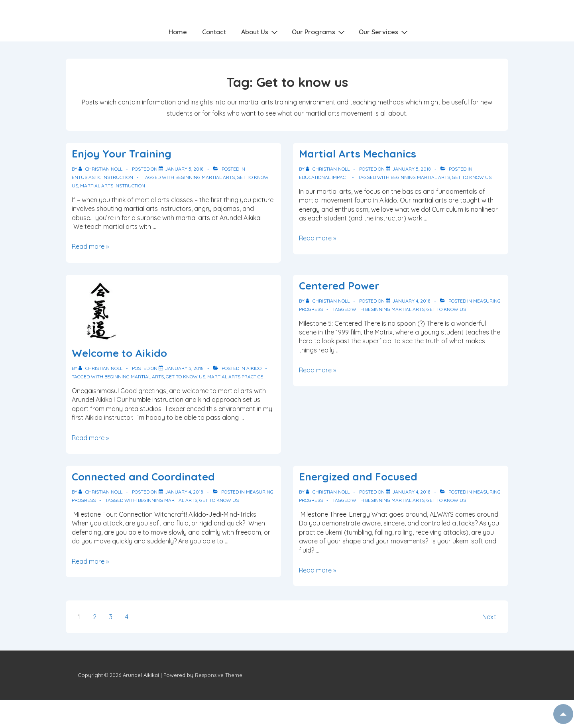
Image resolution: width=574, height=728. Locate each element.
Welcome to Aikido (119, 353)
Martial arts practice (235, 377)
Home (178, 32)
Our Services (384, 31)
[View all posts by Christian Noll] (101, 169)
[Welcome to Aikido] (184, 368)
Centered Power (339, 286)
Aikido (254, 368)
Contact (214, 32)
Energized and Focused (358, 477)
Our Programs (319, 31)
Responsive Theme (219, 675)
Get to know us (472, 177)
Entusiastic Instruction (102, 177)
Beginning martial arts (205, 177)
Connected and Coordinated (143, 477)
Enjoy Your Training (122, 154)
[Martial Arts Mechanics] (412, 169)
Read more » (90, 246)
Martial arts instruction (113, 186)
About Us (260, 31)
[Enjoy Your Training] (184, 169)
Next (489, 617)
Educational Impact (324, 177)
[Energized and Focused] (411, 492)
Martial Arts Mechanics (358, 154)
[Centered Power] (411, 301)
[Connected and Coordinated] (184, 492)
